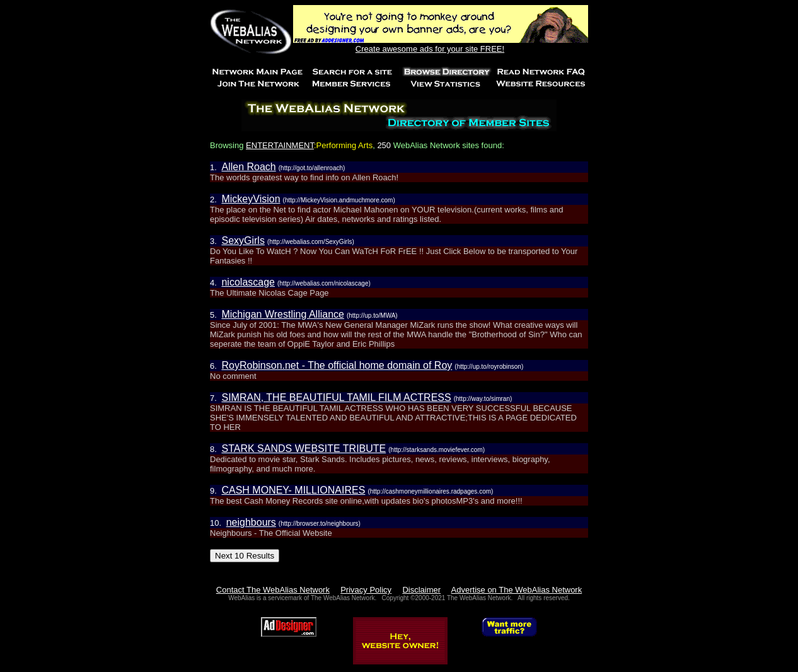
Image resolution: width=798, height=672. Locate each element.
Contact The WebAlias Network (273, 590)
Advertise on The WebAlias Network (517, 590)
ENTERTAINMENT (280, 145)
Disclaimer (421, 590)
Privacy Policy (366, 590)
